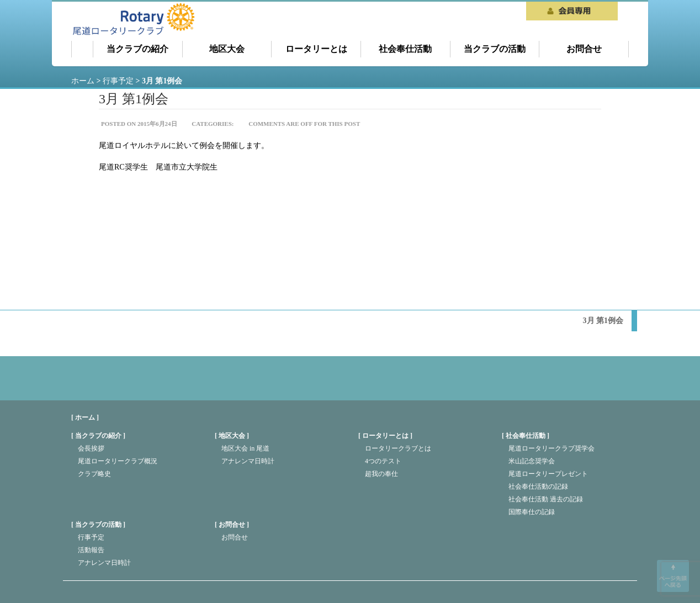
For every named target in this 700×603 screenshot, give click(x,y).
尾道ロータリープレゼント (548, 474)
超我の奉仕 (381, 474)
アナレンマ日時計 (248, 461)
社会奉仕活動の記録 (538, 486)
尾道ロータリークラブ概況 (118, 461)
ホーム (82, 49)
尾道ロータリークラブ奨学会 (551, 448)
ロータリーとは (316, 49)
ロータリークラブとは (398, 448)
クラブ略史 (94, 474)
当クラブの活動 (495, 49)
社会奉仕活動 (405, 49)
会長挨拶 (91, 448)
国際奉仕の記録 (532, 512)
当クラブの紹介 (137, 49)
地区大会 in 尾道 (245, 448)
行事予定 (91, 537)
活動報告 (91, 550)
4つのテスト (383, 461)
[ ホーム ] (85, 417)
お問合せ (584, 49)
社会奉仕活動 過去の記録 (546, 499)
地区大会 (227, 49)
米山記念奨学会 (532, 461)
